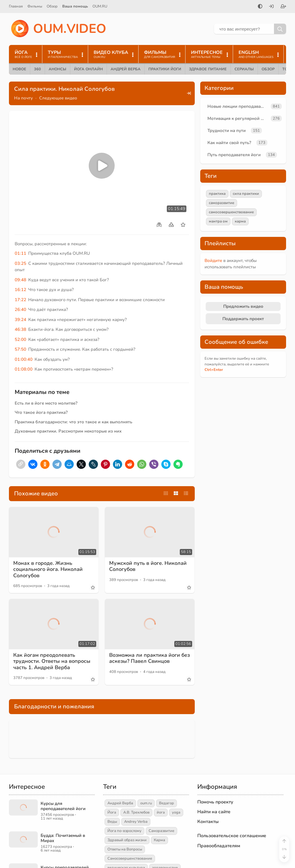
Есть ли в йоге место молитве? (46, 403)
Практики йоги (165, 69)
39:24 (20, 320)
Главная (16, 6)
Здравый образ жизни (127, 840)
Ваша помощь (75, 6)
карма (240, 221)
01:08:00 (24, 369)
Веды (112, 822)
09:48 (20, 280)
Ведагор (167, 803)
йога (161, 812)
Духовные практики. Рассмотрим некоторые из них (68, 431)
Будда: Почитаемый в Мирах (63, 838)
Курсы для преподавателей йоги (63, 806)
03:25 (20, 263)
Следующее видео (58, 98)
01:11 (20, 253)
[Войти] (271, 7)
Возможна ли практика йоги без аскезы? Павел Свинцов (150, 658)
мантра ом (218, 221)
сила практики (246, 194)
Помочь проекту (215, 802)
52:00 (20, 339)
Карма (159, 840)
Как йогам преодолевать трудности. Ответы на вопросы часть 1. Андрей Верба (52, 661)
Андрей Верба (126, 69)
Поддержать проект (243, 319)
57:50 (20, 349)
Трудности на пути (227, 131)
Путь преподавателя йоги (234, 155)
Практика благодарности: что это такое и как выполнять (73, 422)
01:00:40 (24, 359)
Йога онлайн (88, 69)
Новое (19, 69)
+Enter (214, 370)
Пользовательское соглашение (232, 836)
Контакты (208, 822)
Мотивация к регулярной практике (238, 118)
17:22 (20, 300)
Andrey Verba (136, 822)
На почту (23, 98)
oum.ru (146, 803)
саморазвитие (222, 203)
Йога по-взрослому (124, 831)
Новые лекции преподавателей (238, 106)
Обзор (52, 6)
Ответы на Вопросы (125, 849)
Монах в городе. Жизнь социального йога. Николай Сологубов (48, 569)
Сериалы (244, 69)
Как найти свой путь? (229, 143)
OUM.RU (100, 6)
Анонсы (57, 69)
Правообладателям (219, 846)
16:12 (20, 290)
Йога (112, 812)
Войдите (213, 261)
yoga (176, 812)
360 (37, 69)
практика (217, 194)
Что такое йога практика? (41, 412)
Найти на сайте (214, 812)
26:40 (20, 310)
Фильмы (35, 6)
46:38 (20, 329)
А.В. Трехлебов (136, 812)
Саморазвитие (161, 831)
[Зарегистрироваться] (283, 7)
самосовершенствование (231, 212)
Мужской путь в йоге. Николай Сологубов (148, 566)
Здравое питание (208, 69)
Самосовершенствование (130, 858)
